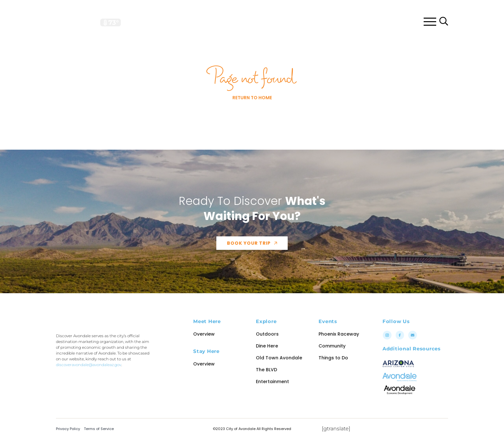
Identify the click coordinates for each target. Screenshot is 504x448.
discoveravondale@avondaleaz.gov (89, 402)
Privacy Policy (68, 441)
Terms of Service (99, 441)
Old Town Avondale (279, 370)
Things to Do (333, 370)
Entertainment (272, 394)
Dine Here (267, 358)
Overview (204, 346)
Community (332, 358)
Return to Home (252, 110)
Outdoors (267, 346)
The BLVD (266, 382)
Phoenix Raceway (339, 346)
